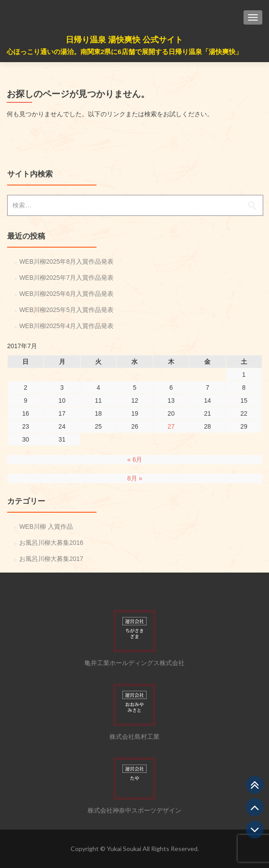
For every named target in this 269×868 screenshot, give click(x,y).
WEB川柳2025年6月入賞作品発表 (66, 294)
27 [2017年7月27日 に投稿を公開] (171, 426)
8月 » (135, 478)
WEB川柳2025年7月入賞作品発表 (66, 278)
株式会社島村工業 (134, 737)
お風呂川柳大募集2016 (51, 543)
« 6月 (135, 459)
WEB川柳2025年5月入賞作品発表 (66, 310)
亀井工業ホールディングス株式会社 (134, 663)
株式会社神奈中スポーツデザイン (134, 810)
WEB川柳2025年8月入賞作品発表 (66, 261)
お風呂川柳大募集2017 (51, 559)
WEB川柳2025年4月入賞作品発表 (66, 326)
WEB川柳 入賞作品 (46, 527)
